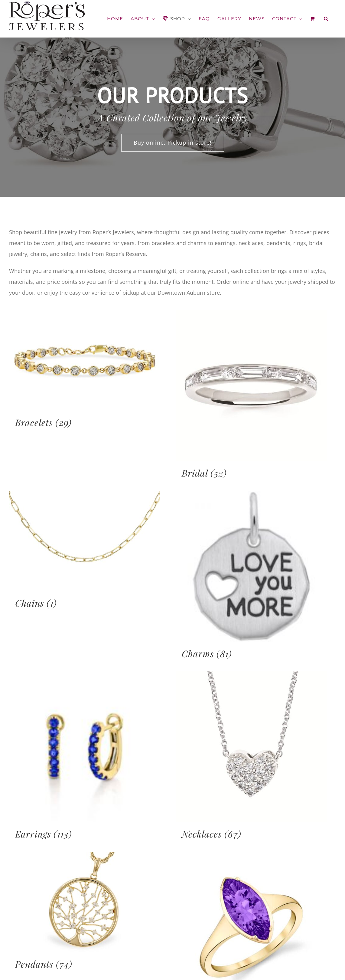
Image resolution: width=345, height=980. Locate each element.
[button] (326, 19)
